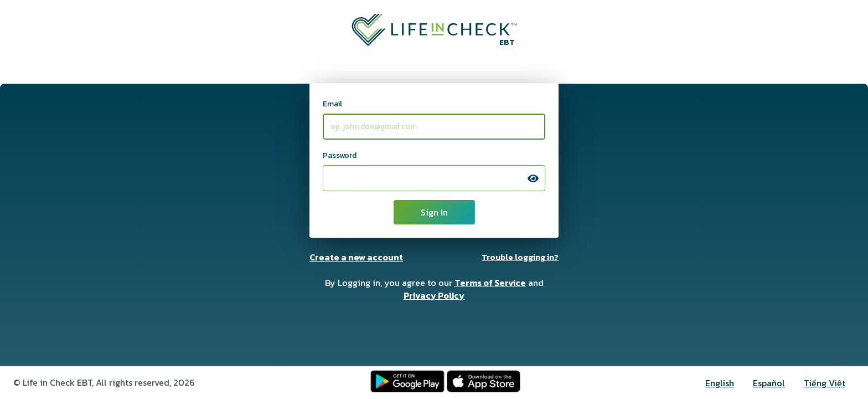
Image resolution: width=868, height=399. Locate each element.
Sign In (434, 212)
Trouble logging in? (520, 257)
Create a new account (356, 257)
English (720, 383)
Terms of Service (490, 283)
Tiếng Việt (825, 383)
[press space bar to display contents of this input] (533, 178)
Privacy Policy (434, 295)
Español (769, 383)
